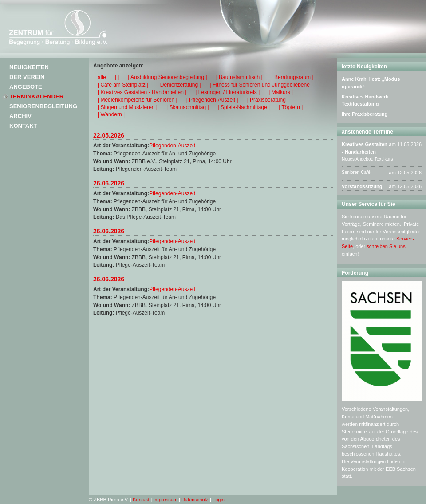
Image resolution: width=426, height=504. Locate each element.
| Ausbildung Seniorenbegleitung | (167, 77)
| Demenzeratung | (179, 85)
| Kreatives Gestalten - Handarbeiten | (142, 92)
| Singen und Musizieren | (128, 107)
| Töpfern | (291, 107)
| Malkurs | (281, 92)
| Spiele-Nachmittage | (244, 107)
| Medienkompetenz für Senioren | (138, 100)
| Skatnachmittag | (188, 107)
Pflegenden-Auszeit (172, 146)
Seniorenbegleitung (43, 106)
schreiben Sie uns (386, 246)
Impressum (166, 500)
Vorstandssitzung (362, 186)
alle (102, 77)
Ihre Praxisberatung (365, 114)
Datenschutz (195, 500)
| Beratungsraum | (293, 77)
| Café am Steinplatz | (123, 85)
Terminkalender (36, 96)
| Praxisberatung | (268, 100)
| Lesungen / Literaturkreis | (227, 92)
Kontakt (23, 126)
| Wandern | (111, 114)
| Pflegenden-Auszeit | (212, 100)
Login (219, 500)
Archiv (20, 116)
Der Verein (27, 77)
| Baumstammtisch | (239, 77)
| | (117, 77)
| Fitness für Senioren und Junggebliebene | (261, 85)
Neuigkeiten (29, 67)
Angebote (26, 87)
